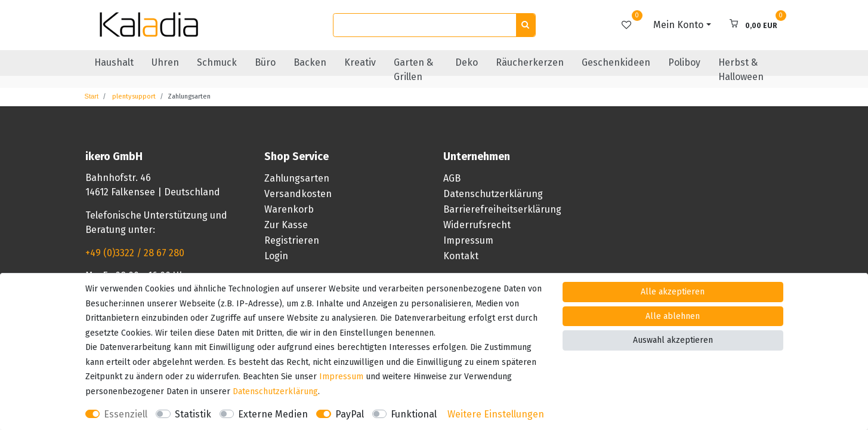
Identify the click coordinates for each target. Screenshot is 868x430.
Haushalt (114, 62)
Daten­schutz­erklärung (275, 391)
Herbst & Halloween (741, 70)
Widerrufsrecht (477, 225)
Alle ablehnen (673, 316)
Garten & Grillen (413, 70)
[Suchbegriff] (425, 25)
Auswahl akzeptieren (673, 340)
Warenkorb (289, 209)
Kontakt (461, 256)
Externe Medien (273, 414)
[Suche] (526, 25)
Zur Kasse (286, 225)
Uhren (165, 62)
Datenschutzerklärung (493, 194)
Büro (265, 62)
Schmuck (217, 62)
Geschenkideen (616, 62)
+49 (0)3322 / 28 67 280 (135, 253)
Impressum (468, 240)
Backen (310, 62)
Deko (467, 62)
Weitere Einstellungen (496, 414)
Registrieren (292, 240)
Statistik (193, 414)
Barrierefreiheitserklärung (502, 209)
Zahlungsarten (297, 178)
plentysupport (133, 96)
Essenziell (126, 414)
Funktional (414, 414)
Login (276, 256)
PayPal (350, 414)
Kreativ (360, 62)
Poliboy (684, 62)
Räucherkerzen (530, 62)
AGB (452, 178)
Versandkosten (298, 194)
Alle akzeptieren (673, 292)
